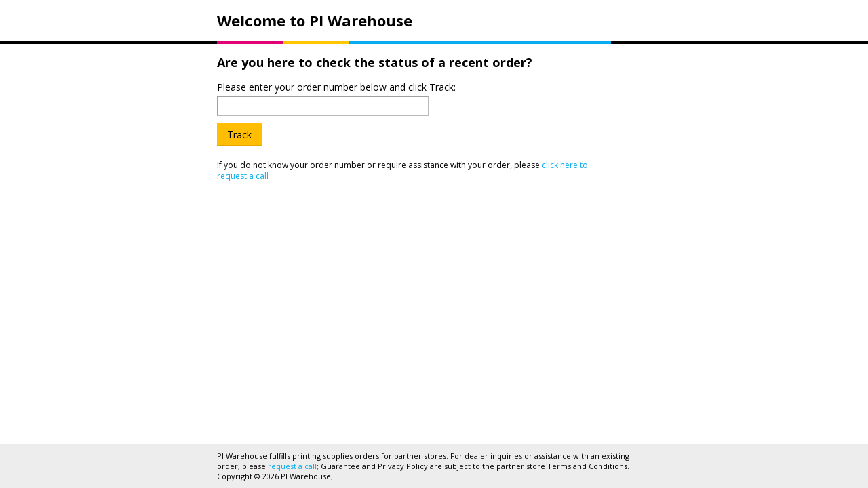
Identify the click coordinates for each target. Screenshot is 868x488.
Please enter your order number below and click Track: (336, 87)
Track (239, 135)
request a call (292, 466)
